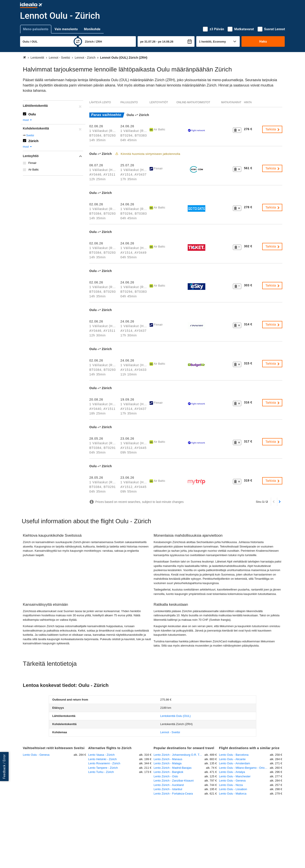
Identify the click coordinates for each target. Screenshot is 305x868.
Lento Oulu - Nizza (231, 785)
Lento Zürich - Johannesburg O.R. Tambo (179, 755)
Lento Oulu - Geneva (36, 755)
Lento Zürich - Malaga (168, 763)
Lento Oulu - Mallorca (233, 794)
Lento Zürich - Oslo (166, 776)
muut (28, 120)
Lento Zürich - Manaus (168, 759)
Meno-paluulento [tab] (36, 29)
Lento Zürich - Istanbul (168, 789)
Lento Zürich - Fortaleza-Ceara (173, 794)
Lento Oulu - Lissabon (233, 789)
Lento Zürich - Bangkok (168, 772)
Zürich (34, 141)
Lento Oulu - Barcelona (234, 755)
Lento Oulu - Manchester (235, 776)
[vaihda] (78, 41)
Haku (263, 41)
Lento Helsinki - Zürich (102, 759)
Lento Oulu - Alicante (232, 759)
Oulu (32, 114)
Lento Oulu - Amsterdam (235, 763)
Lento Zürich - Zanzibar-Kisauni (174, 781)
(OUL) (176, 716)
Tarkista (273, 129)
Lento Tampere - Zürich (103, 768)
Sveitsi (30, 135)
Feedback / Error (4, 766)
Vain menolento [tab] (66, 29)
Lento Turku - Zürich (101, 772)
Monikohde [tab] (92, 29)
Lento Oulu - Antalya (232, 772)
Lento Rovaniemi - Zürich (104, 763)
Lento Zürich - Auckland (169, 785)
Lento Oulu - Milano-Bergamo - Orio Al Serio (244, 768)
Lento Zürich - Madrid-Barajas (173, 768)
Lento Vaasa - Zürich (101, 755)
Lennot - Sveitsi (170, 732)
